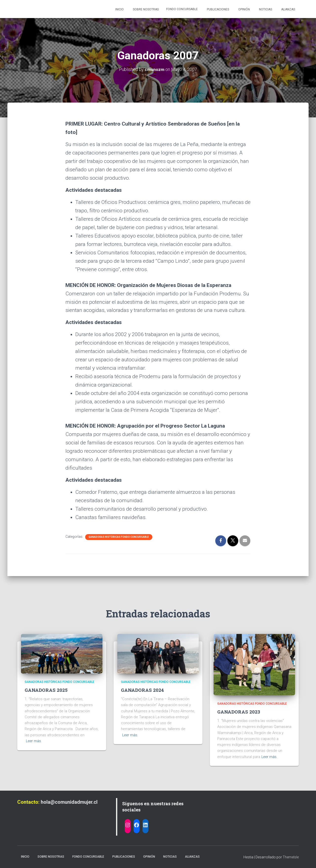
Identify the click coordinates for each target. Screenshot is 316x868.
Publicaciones (218, 9)
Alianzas (288, 9)
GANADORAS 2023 (239, 712)
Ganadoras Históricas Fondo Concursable (119, 537)
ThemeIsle (291, 857)
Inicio (119, 9)
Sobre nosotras (145, 9)
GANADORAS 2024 (143, 690)
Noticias (265, 9)
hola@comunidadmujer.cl (69, 802)
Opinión (244, 9)
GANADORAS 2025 (46, 690)
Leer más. (34, 741)
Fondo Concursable (182, 9)
